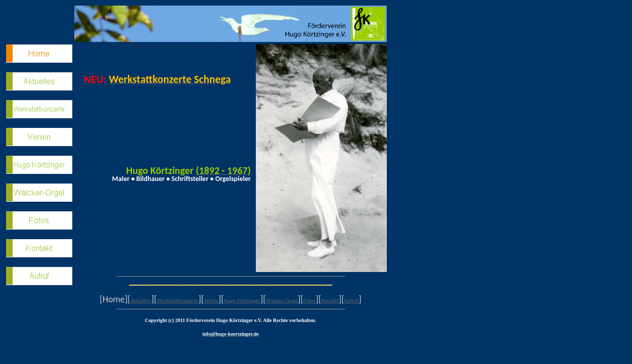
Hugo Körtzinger (242, 301)
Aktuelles (141, 301)
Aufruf (351, 301)
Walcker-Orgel (282, 301)
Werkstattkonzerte (177, 301)
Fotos (309, 301)
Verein (211, 301)
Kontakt (330, 301)
